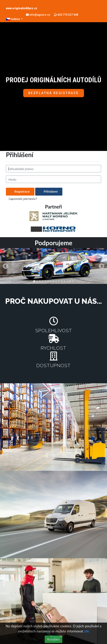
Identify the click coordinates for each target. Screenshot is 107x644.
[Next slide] (101, 266)
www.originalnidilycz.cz (22, 8)
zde (87, 631)
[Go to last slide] (6, 266)
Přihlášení (49, 192)
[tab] (34, 281)
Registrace (20, 192)
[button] (54, 93)
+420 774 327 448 (66, 15)
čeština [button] (13, 19)
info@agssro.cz (38, 15)
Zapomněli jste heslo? (23, 199)
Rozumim (54, 639)
